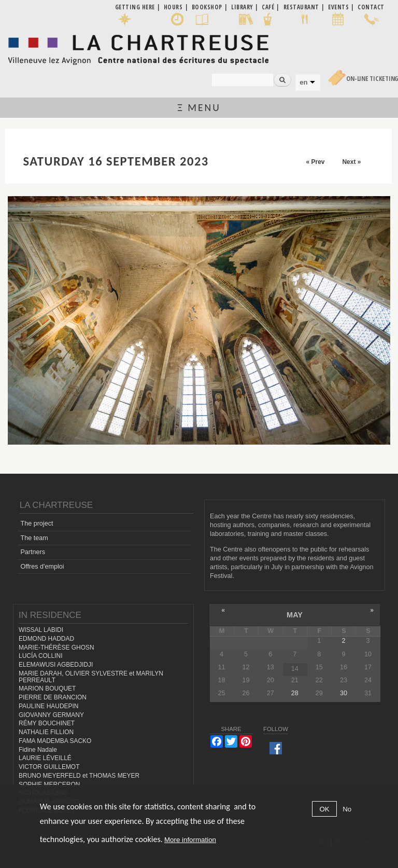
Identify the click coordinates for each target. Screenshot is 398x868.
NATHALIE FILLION (46, 732)
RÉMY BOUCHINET (47, 723)
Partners (33, 552)
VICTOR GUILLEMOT (49, 767)
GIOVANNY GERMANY (51, 715)
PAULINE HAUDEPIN (49, 706)
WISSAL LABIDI (41, 630)
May (295, 615)
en (303, 82)
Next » (351, 162)
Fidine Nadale (38, 750)
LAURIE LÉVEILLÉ (45, 758)
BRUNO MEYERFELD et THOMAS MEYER (79, 776)
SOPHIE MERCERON (49, 784)
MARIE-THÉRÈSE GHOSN (56, 647)
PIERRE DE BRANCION (53, 697)
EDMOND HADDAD (46, 639)
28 (295, 693)
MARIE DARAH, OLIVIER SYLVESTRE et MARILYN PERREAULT (91, 677)
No (347, 809)
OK (324, 809)
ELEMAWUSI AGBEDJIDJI (56, 665)
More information (190, 840)
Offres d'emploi (42, 567)
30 (344, 693)
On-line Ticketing (372, 79)
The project (37, 523)
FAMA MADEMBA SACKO (55, 741)
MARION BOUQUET (47, 688)
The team (34, 538)
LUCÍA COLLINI (40, 656)
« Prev (315, 162)
